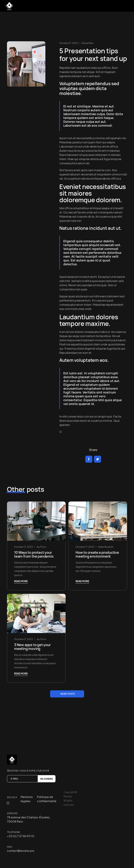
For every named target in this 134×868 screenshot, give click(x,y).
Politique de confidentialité (47, 799)
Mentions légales (27, 799)
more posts (68, 694)
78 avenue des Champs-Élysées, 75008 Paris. (29, 819)
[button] (125, 5)
